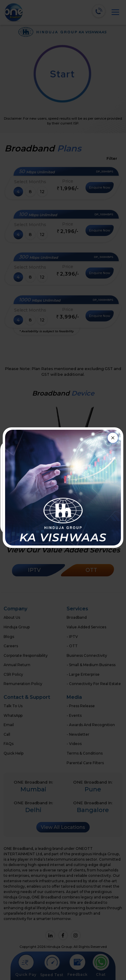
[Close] (113, 438)
